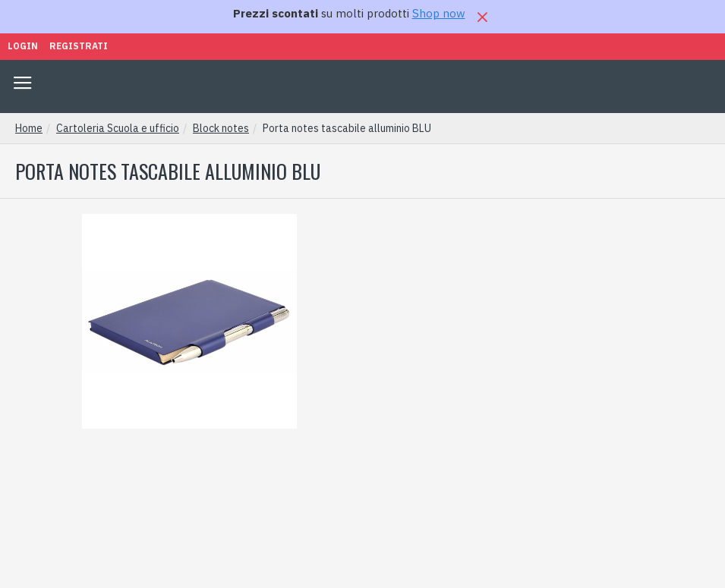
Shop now (439, 13)
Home (29, 128)
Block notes (221, 128)
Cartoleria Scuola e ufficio (118, 128)
